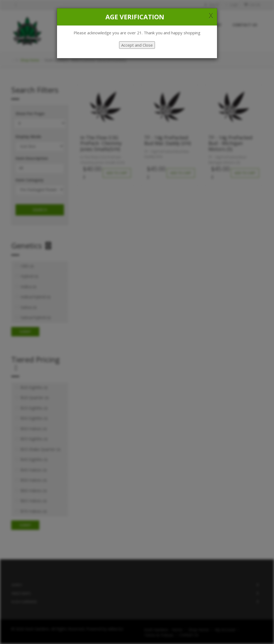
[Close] (211, 16)
